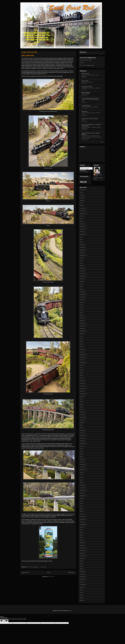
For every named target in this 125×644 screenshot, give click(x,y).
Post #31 (84, 120)
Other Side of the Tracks (86, 60)
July (81, 237)
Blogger (70, 611)
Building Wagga (86, 93)
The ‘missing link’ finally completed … (90, 107)
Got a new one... (28, 55)
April (81, 242)
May (81, 240)
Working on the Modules (87, 82)
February (82, 190)
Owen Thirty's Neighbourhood (87, 65)
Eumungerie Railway (87, 87)
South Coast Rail (33, 6)
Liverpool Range (86, 106)
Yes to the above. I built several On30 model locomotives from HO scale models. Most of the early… (91, 137)
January (82, 195)
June (81, 192)
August (82, 200)
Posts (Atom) (51, 577)
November (82, 211)
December (82, 208)
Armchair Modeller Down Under (90, 98)
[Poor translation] (6, 621)
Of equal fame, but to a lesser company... (91, 88)
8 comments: (44, 567)
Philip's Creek (85, 74)
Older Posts (71, 572)
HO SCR (82, 63)
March (81, 206)
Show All (102, 142)
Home (48, 572)
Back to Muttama (86, 94)
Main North (84, 111)
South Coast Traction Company (90, 119)
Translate (84, 172)
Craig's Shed (85, 81)
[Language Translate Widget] (88, 168)
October (82, 198)
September (83, 213)
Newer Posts (25, 572)
